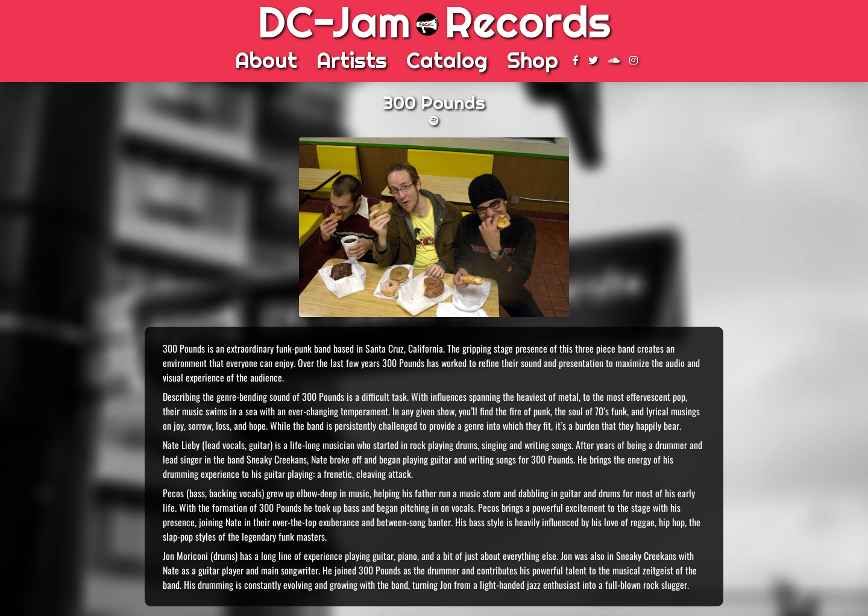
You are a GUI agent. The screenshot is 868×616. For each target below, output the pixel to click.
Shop (533, 60)
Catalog (447, 60)
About (266, 60)
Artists (352, 60)
